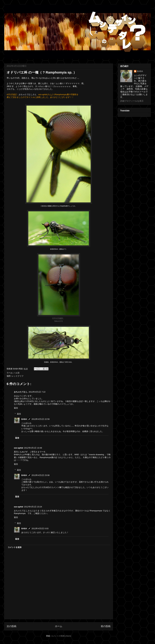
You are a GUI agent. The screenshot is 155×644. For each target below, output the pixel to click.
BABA (24, 419)
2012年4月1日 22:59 (41, 419)
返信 (16, 408)
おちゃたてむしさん (27, 94)
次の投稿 (12, 626)
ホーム (59, 626)
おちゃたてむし (21, 392)
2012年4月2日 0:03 (40, 528)
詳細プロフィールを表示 (132, 101)
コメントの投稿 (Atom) (61, 636)
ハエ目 (17, 373)
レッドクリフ (18, 376)
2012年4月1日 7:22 (37, 392)
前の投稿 (106, 626)
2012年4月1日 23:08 (41, 475)
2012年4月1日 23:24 (33, 507)
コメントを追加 (15, 547)
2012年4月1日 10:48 (33, 448)
